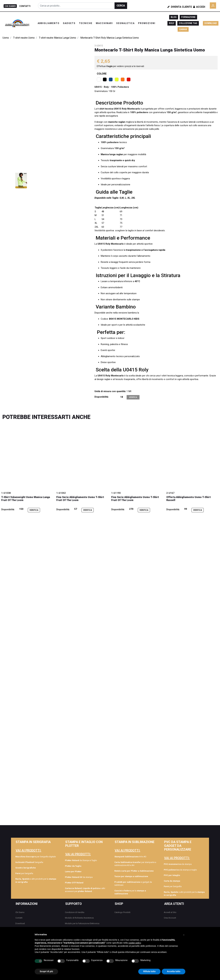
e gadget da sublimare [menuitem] (133, 884)
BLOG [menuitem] (174, 17)
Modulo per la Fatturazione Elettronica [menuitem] (82, 923)
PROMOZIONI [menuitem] (147, 23)
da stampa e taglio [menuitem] (180, 870)
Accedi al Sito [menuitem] (170, 912)
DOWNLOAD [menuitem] (211, 23)
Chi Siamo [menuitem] (20, 912)
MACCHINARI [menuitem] (104, 23)
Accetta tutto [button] (174, 971)
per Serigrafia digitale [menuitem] (36, 857)
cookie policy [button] (135, 943)
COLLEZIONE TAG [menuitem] (188, 23)
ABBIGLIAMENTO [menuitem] (49, 23)
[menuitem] (36, 868)
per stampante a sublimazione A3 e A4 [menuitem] (135, 864)
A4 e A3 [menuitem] (130, 857)
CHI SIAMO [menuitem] (10, 6)
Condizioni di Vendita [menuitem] (75, 912)
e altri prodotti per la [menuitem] (36, 880)
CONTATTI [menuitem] (25, 6)
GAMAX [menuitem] (183, 29)
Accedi (199, 7)
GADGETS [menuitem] (69, 23)
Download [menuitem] (20, 923)
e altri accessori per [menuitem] (85, 890)
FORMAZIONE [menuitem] (188, 17)
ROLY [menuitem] (172, 23)
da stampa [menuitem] (79, 877)
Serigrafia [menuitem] (29, 862)
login (110, 66)
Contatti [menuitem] (19, 918)
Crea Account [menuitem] (170, 918)
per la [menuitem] (130, 892)
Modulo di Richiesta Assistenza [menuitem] (79, 918)
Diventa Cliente (180, 7)
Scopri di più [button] (46, 971)
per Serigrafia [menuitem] (24, 873)
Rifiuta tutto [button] (149, 971)
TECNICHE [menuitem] (86, 23)
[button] (121, 6)
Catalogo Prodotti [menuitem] (122, 912)
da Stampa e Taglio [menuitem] (81, 860)
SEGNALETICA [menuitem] (125, 23)
